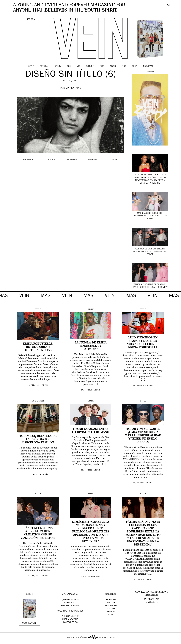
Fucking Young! (70, 617)
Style (31, 66)
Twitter (111, 603)
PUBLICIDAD (70, 603)
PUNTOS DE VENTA (70, 606)
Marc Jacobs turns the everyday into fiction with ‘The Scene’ (150, 216)
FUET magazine (70, 620)
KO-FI (111, 615)
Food (102, 66)
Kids (124, 66)
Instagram (148, 66)
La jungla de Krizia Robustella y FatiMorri (91, 346)
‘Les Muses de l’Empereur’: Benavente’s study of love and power (150, 252)
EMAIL (114, 160)
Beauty (58, 66)
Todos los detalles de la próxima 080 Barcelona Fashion (38, 439)
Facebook (111, 600)
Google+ (5, 642)
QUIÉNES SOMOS (70, 600)
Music (113, 66)
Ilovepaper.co (70, 623)
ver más (45, 385)
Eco (69, 66)
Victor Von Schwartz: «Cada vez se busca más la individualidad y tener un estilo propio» (143, 436)
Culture (90, 66)
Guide (35, 401)
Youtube (111, 609)
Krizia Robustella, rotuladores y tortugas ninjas (38, 347)
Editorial (44, 66)
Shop (134, 66)
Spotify (111, 612)
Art (78, 66)
